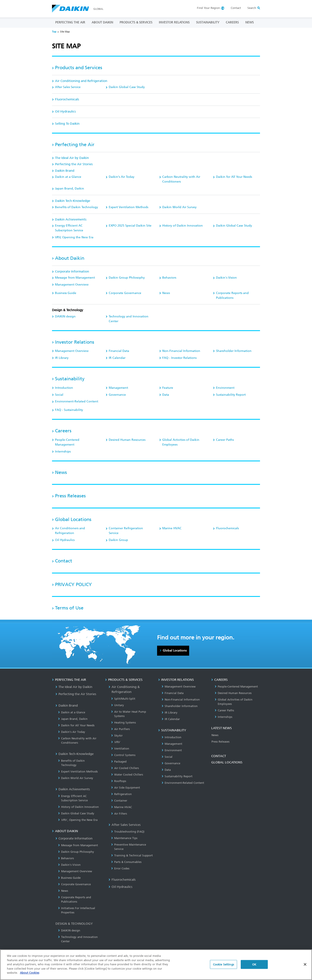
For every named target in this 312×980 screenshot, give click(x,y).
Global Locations (73, 519)
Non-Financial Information (181, 351)
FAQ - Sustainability (69, 410)
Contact (236, 8)
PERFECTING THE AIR (70, 22)
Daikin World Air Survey (179, 207)
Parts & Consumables (126, 862)
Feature (168, 388)
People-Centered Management (67, 442)
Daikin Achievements (71, 219)
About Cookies (30, 973)
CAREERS (232, 22)
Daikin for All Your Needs (234, 177)
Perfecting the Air (75, 145)
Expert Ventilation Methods (128, 207)
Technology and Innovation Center (129, 319)
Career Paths (225, 440)
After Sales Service (68, 87)
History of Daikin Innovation (183, 226)
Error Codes (120, 868)
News (166, 293)
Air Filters (119, 814)
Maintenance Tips (124, 838)
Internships (63, 452)
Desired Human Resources (127, 440)
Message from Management (75, 278)
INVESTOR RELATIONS (174, 22)
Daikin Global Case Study (127, 87)
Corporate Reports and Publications (232, 295)
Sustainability (70, 379)
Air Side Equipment (126, 788)
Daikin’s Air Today (122, 177)
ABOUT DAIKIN (102, 22)
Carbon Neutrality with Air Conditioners (181, 179)
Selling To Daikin (67, 124)
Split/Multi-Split (123, 699)
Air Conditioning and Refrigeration (81, 81)
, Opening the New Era (74, 237)
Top (54, 32)
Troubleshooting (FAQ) (128, 832)
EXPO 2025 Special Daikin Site (130, 226)
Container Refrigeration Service (126, 531)
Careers (63, 431)
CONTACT (219, 756)
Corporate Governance (125, 293)
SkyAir (117, 736)
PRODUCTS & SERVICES (136, 22)
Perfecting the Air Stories (74, 164)
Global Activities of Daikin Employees (181, 442)
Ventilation (120, 749)
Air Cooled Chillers (125, 768)
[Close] (305, 964)
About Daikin (70, 258)
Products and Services (79, 68)
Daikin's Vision (226, 278)
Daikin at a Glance (68, 177)
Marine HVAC (172, 528)
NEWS (249, 22)
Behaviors (169, 278)
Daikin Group (118, 540)
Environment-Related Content (77, 401)
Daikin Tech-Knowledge (73, 201)
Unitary (118, 705)
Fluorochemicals (67, 99)
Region (208, 8)
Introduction (64, 388)
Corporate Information (72, 271)
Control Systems (123, 755)
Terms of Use (69, 608)
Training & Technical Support (132, 855)
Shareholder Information (234, 351)
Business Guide (66, 293)
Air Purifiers (120, 729)
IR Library (62, 358)
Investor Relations (75, 342)
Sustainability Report (231, 395)
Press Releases (70, 496)
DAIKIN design (65, 316)
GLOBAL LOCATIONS (227, 762)
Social (59, 395)
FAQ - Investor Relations (179, 358)
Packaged (119, 762)
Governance (117, 395)
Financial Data (119, 351)
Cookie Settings (223, 964)
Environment (225, 388)
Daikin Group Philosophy (127, 278)
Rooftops (119, 781)
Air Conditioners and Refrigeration (70, 531)
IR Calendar (117, 358)
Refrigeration (121, 794)
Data (166, 395)
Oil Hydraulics (65, 111)
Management (118, 388)
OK (254, 964)
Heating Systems (123, 723)
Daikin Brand (65, 171)
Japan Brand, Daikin (70, 189)
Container (119, 801)
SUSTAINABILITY (208, 22)
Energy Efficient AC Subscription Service (69, 228)
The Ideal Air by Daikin (72, 158)
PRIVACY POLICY (73, 584)
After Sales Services (125, 825)
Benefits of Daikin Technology (76, 207)
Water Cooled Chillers (127, 775)
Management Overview (72, 285)
